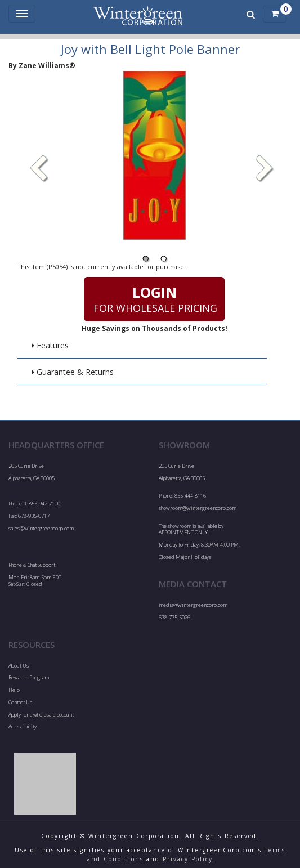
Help (14, 690)
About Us (19, 666)
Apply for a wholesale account (41, 715)
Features (50, 345)
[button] (265, 169)
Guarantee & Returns (73, 372)
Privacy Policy (188, 859)
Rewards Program (29, 677)
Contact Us (20, 702)
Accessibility (23, 726)
